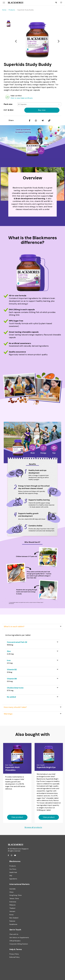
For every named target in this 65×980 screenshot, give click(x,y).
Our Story (13, 869)
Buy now (42, 110)
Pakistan (12, 921)
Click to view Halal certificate (22, 98)
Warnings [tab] (8, 714)
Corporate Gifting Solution (19, 944)
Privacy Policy (14, 954)
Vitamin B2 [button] (12, 670)
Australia (12, 889)
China (11, 892)
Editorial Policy (15, 957)
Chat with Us (14, 934)
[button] (56, 3)
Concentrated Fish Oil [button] (17, 642)
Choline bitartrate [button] (15, 688)
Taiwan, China (14, 898)
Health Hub (13, 872)
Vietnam (12, 911)
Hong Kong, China (15, 895)
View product (17, 817)
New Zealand (14, 918)
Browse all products (33, 827)
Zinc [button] (9, 651)
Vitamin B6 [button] (12, 679)
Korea (11, 915)
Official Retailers (15, 941)
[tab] (32, 643)
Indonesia (13, 902)
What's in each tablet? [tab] (14, 627)
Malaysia (12, 905)
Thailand (12, 908)
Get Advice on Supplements (19, 938)
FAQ (11, 876)
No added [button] (11, 697)
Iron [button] (9, 660)
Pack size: (8, 104)
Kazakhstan (13, 924)
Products (12, 10)
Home (4, 10)
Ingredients (13, 879)
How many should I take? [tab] (15, 707)
